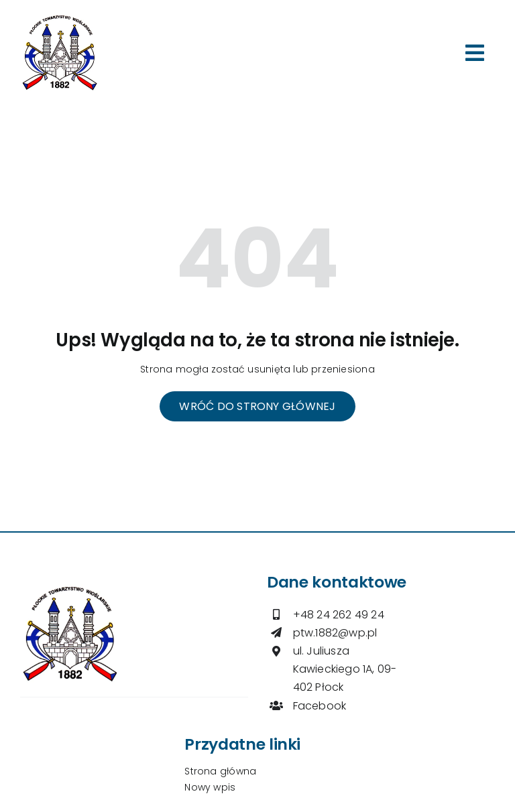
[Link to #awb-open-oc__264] (475, 53)
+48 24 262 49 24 (339, 615)
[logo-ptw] (60, 18)
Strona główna (220, 771)
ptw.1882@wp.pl (335, 633)
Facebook (320, 706)
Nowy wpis (210, 787)
